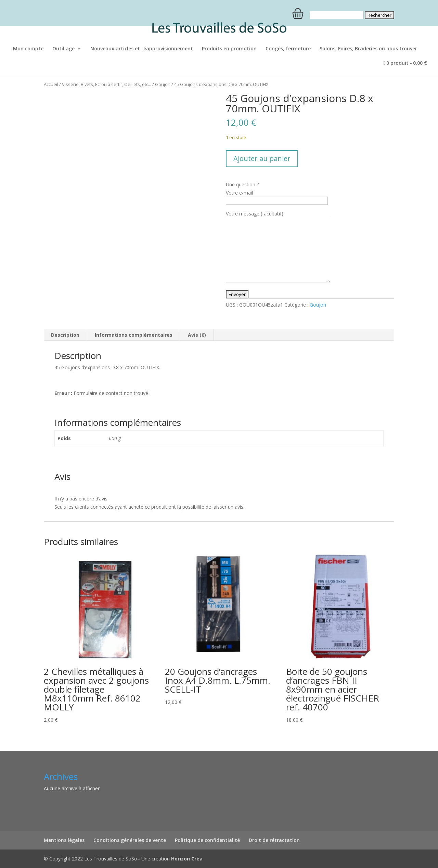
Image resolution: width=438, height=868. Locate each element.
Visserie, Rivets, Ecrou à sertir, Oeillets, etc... (107, 84)
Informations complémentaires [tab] (134, 335)
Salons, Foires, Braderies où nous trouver (368, 49)
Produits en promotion (229, 49)
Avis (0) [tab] (197, 335)
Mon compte (28, 49)
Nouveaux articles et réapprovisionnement (142, 49)
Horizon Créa (187, 859)
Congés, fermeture (288, 49)
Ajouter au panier (262, 158)
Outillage (63, 49)
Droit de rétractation (274, 840)
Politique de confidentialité (207, 840)
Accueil (51, 84)
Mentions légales (64, 840)
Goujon (163, 84)
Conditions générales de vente (130, 840)
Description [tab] (65, 335)
